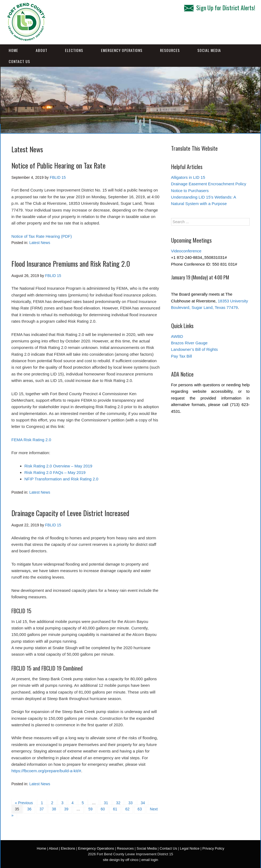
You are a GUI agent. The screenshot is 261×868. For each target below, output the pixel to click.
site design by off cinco (121, 860)
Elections (74, 50)
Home (13, 50)
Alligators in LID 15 (188, 177)
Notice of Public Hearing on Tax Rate (58, 165)
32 (118, 803)
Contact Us (19, 61)
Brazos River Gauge (189, 343)
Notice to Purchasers (190, 191)
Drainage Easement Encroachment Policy (209, 184)
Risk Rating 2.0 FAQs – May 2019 (55, 472)
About (42, 50)
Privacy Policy (213, 848)
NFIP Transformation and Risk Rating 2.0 (61, 479)
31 (106, 803)
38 (54, 809)
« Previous (24, 803)
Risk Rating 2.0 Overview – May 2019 (58, 466)
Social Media (209, 50)
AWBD (177, 336)
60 (103, 809)
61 (115, 809)
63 (140, 809)
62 (128, 809)
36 (29, 809)
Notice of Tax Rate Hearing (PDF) (42, 236)
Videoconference (186, 251)
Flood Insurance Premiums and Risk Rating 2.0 (71, 264)
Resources (170, 50)
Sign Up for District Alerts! (220, 8)
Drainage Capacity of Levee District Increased (70, 513)
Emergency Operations (122, 50)
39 (66, 809)
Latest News (40, 243)
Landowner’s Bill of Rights (195, 349)
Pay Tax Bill (182, 356)
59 (90, 809)
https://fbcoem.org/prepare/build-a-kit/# (46, 771)
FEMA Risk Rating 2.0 (31, 440)
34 (143, 803)
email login (150, 860)
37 (42, 809)
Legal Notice (190, 848)
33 (130, 803)
